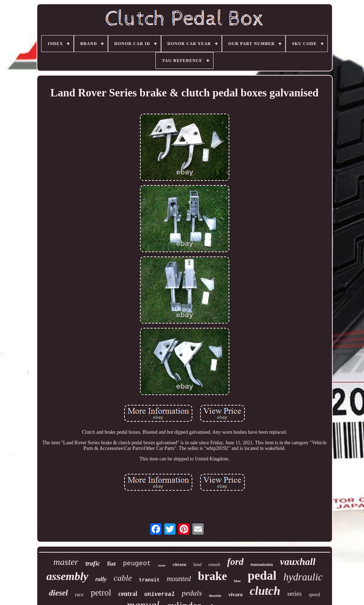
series (295, 594)
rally (101, 579)
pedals (192, 593)
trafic (93, 563)
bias (237, 581)
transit (149, 580)
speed (314, 595)
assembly (67, 576)
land (197, 564)
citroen (180, 564)
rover (162, 565)
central (128, 594)
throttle (215, 596)
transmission (262, 565)
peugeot (137, 563)
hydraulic (303, 577)
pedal (262, 576)
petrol (101, 593)
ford (235, 562)
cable (123, 578)
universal (159, 594)
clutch (265, 591)
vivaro (235, 594)
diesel (58, 593)
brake (213, 576)
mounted (179, 579)
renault (214, 565)
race (79, 594)
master (66, 562)
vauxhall (298, 562)
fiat (112, 564)
